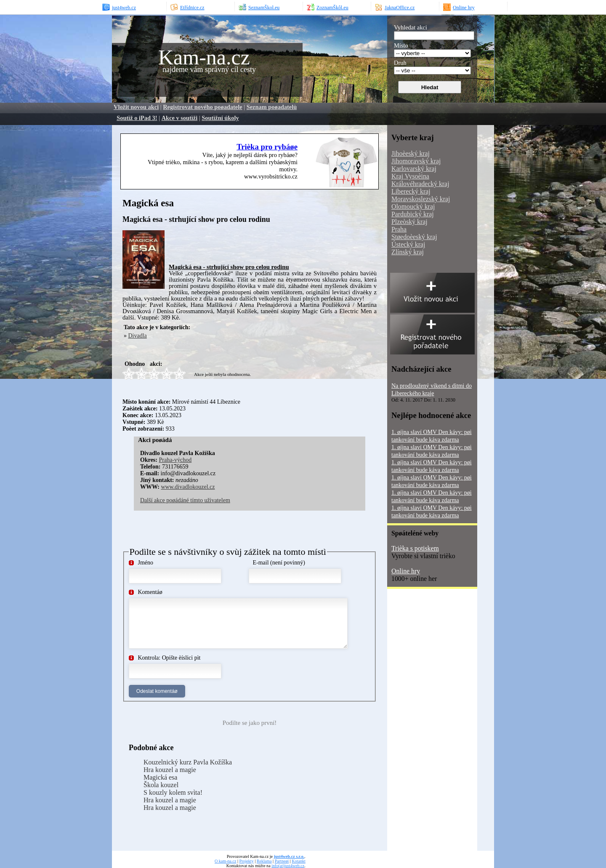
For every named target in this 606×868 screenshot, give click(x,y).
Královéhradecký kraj (420, 184)
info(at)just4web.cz (288, 866)
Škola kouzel (161, 785)
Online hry (406, 571)
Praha (399, 229)
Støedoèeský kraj (414, 237)
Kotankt (298, 861)
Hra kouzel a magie (170, 770)
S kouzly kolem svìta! (173, 792)
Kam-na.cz (204, 57)
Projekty (247, 861)
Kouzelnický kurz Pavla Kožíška (188, 762)
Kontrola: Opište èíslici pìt (169, 658)
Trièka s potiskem (415, 548)
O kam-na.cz (225, 861)
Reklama (264, 861)
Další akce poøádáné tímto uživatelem (185, 500)
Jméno (146, 563)
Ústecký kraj (408, 244)
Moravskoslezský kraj (421, 199)
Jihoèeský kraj (411, 153)
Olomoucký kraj (413, 206)
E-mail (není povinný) (279, 563)
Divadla (138, 336)
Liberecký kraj (411, 191)
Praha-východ (175, 460)
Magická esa (160, 777)
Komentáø (150, 592)
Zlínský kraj (408, 252)
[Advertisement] (267, 243)
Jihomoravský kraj (416, 161)
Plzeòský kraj (409, 222)
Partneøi (282, 861)
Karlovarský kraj (414, 169)
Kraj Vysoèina (410, 176)
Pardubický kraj (413, 214)
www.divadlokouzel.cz (188, 487)
